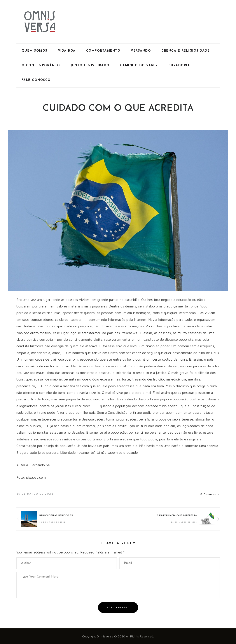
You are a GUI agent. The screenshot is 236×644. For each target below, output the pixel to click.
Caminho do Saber (139, 65)
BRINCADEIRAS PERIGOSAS (56, 516)
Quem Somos (35, 51)
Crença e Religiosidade (186, 51)
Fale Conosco (36, 80)
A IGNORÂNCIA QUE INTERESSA (177, 516)
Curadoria (179, 65)
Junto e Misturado (90, 65)
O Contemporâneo (41, 65)
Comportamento (103, 51)
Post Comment (118, 607)
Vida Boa (67, 51)
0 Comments (210, 494)
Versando (141, 51)
